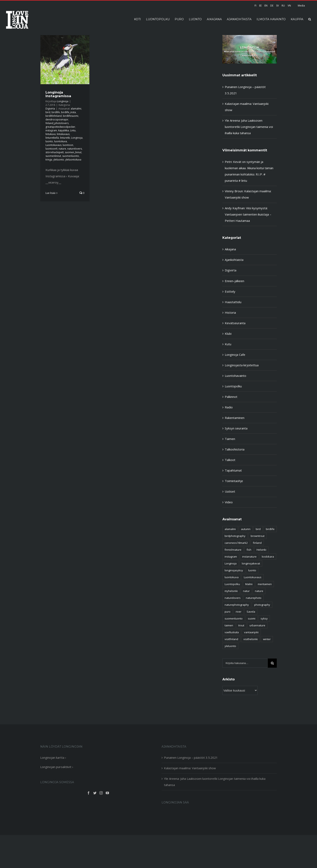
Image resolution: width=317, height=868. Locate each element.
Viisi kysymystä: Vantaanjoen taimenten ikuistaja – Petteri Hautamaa (248, 214)
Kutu (228, 344)
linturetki (65, 138)
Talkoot (230, 460)
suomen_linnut (73, 152)
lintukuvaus (63, 134)
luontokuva (61, 141)
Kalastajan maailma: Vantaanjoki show (190, 768)
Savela (251, 612)
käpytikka (64, 130)
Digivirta (50, 109)
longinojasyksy (234, 570)
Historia (230, 312)
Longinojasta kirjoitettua (242, 365)
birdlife (56, 112)
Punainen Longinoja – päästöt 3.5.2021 (191, 758)
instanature (249, 557)
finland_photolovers (57, 123)
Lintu (73, 130)
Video (229, 502)
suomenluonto (71, 156)
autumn (246, 529)
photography (262, 605)
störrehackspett (55, 152)
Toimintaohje (234, 481)
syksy (264, 618)
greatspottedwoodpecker (60, 127)
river (239, 612)
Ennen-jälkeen (235, 281)
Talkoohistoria (235, 449)
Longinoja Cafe (235, 355)
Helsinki (261, 550)
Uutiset (230, 491)
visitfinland (231, 639)
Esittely (230, 291)
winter (267, 639)
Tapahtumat (233, 470)
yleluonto (59, 160)
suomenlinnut (53, 156)
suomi (252, 618)
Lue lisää (50, 193)
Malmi (249, 584)
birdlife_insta (68, 112)
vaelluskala (232, 632)
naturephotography (237, 605)
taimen (229, 625)
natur (246, 591)
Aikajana (230, 249)
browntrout (258, 536)
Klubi (228, 334)
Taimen (230, 439)
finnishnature (233, 550)
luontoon (68, 145)
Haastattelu (233, 302)
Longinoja (63, 101)
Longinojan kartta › (53, 758)
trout (241, 625)
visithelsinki (251, 639)
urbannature (257, 625)
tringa (49, 160)
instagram (51, 130)
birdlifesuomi (71, 116)
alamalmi (76, 109)
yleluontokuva (73, 160)
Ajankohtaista (234, 260)
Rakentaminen (235, 418)
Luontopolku (233, 386)
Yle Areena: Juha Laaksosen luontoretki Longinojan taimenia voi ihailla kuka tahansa (249, 127)
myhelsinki (231, 591)
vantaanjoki (251, 632)
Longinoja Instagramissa (58, 94)
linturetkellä (52, 138)
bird (48, 112)
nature (62, 149)
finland (257, 543)
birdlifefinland (54, 116)
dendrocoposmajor (57, 120)
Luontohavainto (236, 376)
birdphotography (235, 536)
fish (249, 550)
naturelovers (75, 149)
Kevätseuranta (235, 323)
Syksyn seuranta (236, 428)
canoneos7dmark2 (236, 543)
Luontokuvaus (53, 145)
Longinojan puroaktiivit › (57, 767)
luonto (49, 141)
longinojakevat (251, 563)
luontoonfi (51, 149)
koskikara (268, 557)
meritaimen (265, 584)
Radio (229, 407)
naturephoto (254, 598)
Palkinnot (231, 397)
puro (228, 612)
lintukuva (51, 134)
